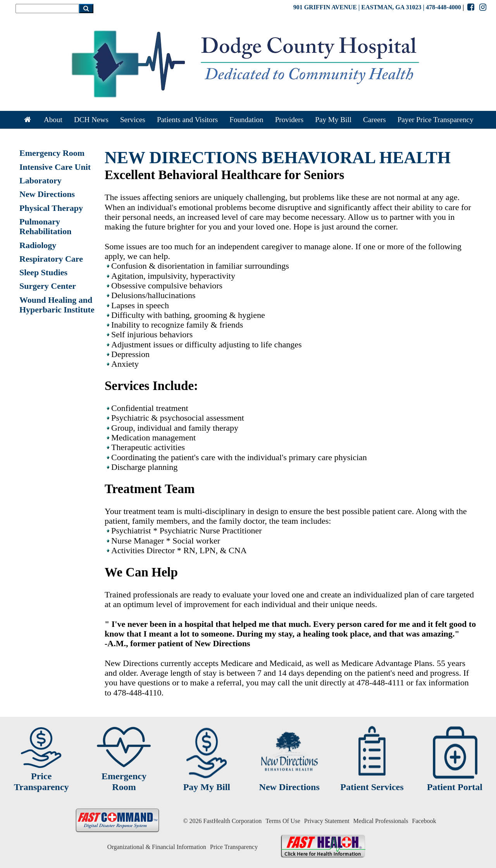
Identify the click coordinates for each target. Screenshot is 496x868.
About (53, 120)
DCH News (91, 120)
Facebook (424, 821)
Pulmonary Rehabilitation (45, 226)
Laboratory (40, 180)
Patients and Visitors (187, 120)
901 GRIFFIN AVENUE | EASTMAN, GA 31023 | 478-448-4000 (377, 7)
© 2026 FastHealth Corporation (222, 821)
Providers (289, 120)
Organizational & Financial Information (157, 847)
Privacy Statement (327, 821)
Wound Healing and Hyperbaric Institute (57, 305)
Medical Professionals (381, 821)
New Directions (47, 194)
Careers (375, 120)
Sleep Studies (43, 272)
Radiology (38, 245)
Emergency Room (52, 153)
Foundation (246, 120)
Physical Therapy (51, 208)
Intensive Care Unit (55, 167)
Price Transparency (234, 847)
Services (133, 120)
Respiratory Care (51, 259)
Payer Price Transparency (436, 120)
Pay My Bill (333, 120)
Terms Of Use (283, 821)
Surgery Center (48, 286)
